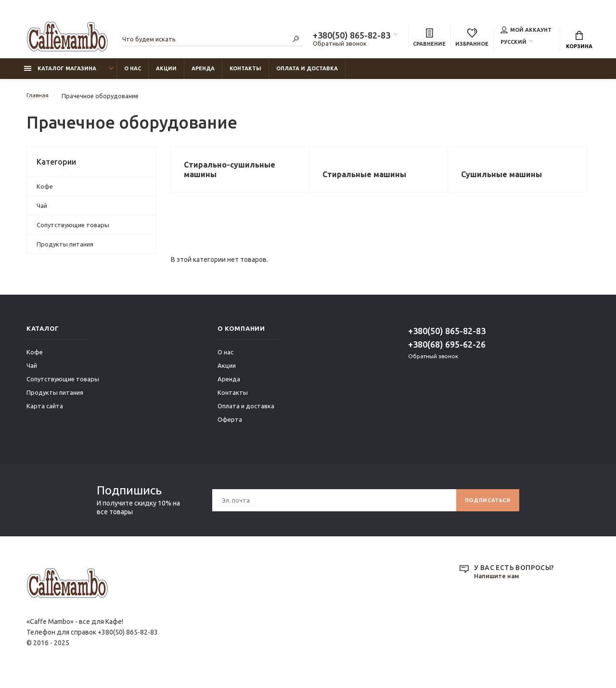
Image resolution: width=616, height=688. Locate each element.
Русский (513, 43)
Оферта (230, 427)
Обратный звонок (340, 45)
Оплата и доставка (307, 73)
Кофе (45, 191)
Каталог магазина (60, 73)
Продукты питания (65, 248)
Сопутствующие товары (73, 229)
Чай (42, 210)
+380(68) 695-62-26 (447, 351)
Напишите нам (499, 584)
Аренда (203, 73)
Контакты (245, 73)
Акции (166, 73)
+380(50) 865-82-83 (352, 37)
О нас (133, 73)
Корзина (579, 41)
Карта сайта (45, 413)
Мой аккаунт (526, 31)
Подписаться (484, 507)
